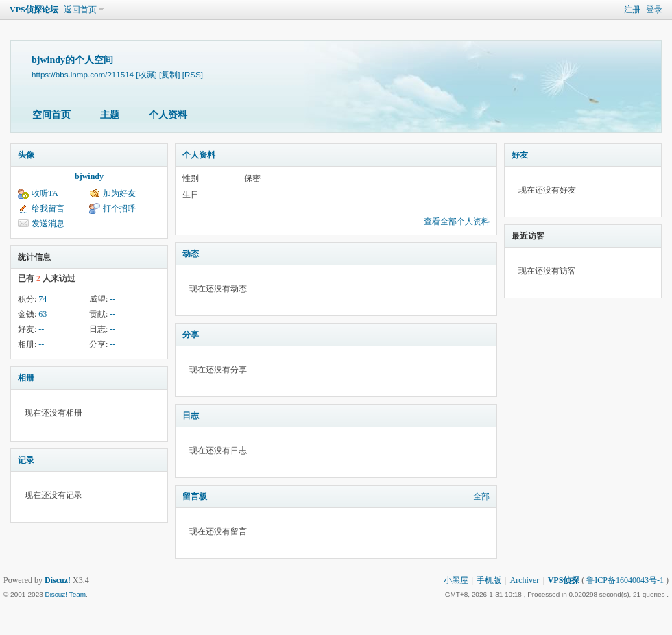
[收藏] (146, 74)
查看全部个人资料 (457, 221)
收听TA (45, 193)
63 (43, 314)
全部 (481, 496)
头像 (26, 155)
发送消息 (48, 224)
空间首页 (51, 115)
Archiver (525, 580)
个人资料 (168, 115)
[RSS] (193, 74)
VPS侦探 (564, 580)
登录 (654, 10)
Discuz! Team (65, 594)
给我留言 (48, 208)
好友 (520, 155)
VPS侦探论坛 (34, 10)
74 (43, 299)
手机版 (489, 580)
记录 (26, 460)
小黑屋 (456, 580)
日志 (191, 416)
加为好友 (119, 193)
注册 (632, 10)
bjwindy (89, 176)
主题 (110, 115)
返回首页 (80, 10)
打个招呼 (119, 208)
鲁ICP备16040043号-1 (625, 580)
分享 (191, 335)
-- (112, 299)
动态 (191, 254)
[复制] (169, 74)
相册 (26, 378)
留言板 (195, 496)
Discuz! (58, 580)
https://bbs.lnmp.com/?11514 (83, 74)
